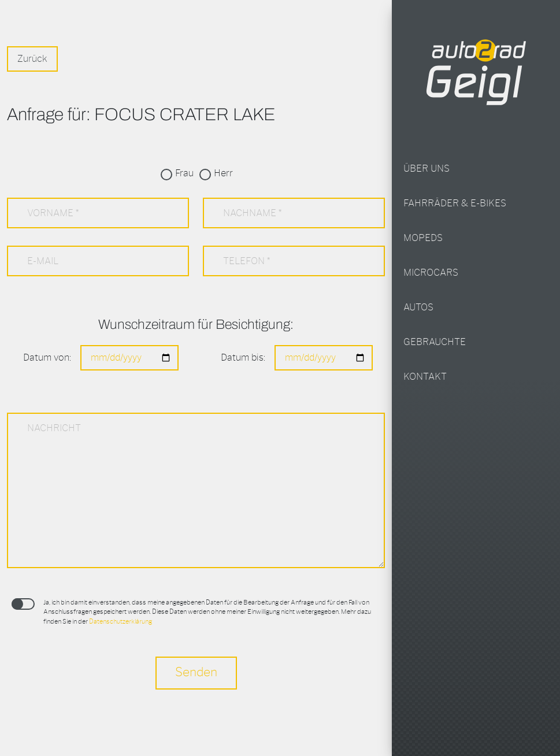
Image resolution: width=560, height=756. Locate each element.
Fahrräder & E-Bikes (455, 203)
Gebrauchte (435, 342)
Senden (196, 672)
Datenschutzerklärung (120, 622)
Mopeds (423, 238)
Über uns (427, 169)
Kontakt (425, 377)
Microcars (431, 273)
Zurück (32, 59)
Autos (418, 307)
